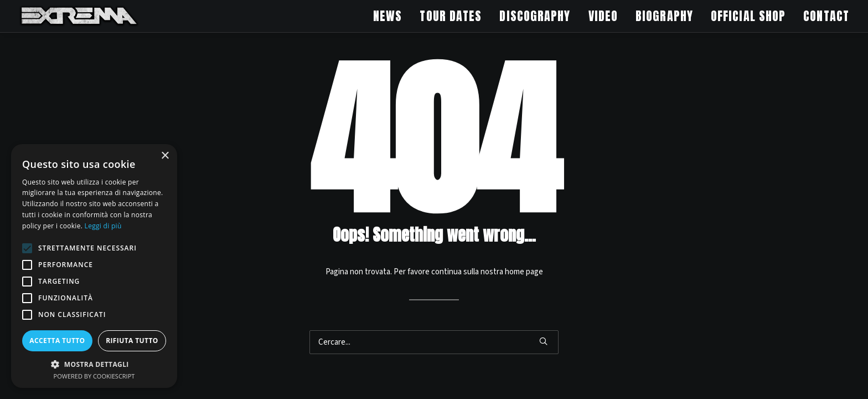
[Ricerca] (434, 342)
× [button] (165, 156)
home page (524, 272)
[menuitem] (391, 16)
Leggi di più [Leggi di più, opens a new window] (103, 226)
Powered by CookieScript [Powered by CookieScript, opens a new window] (94, 376)
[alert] (94, 266)
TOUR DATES (451, 16)
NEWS (387, 16)
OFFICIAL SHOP (748, 16)
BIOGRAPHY (664, 16)
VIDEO (603, 16)
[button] (543, 341)
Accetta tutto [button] (57, 341)
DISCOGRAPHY (535, 16)
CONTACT (826, 16)
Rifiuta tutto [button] (132, 341)
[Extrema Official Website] (79, 16)
